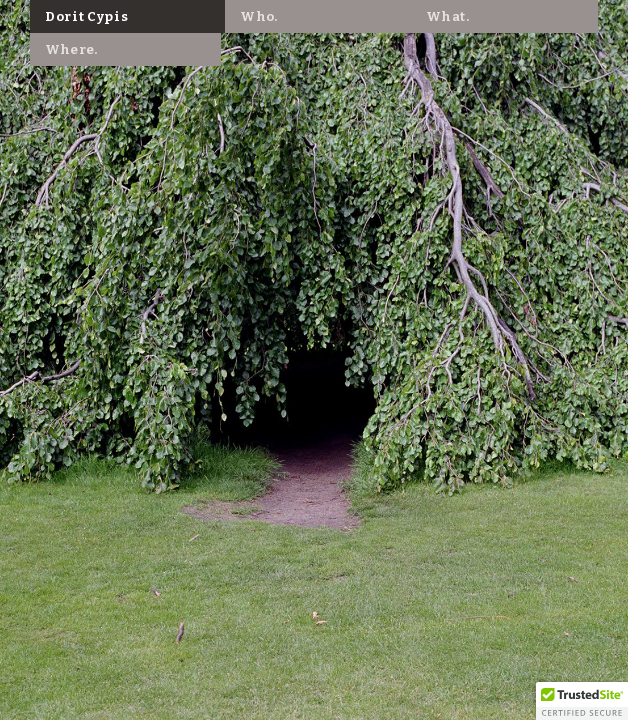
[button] (582, 701)
